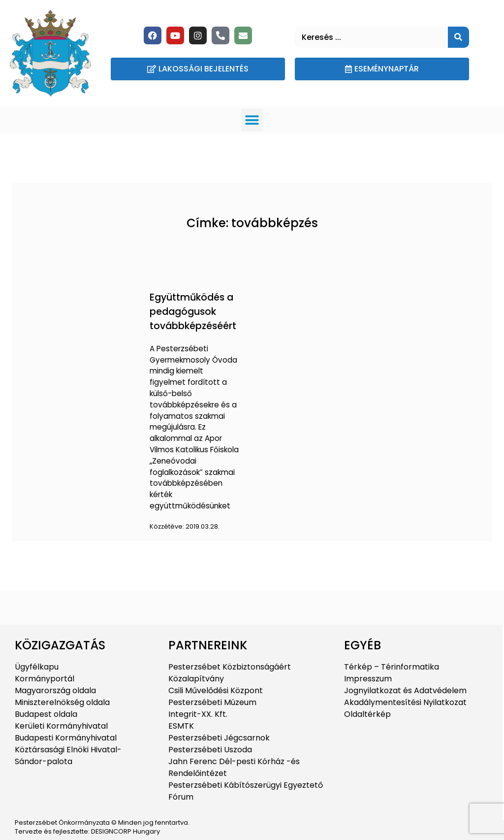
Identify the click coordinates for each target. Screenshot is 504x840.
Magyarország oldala (55, 690)
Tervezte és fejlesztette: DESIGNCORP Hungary (87, 831)
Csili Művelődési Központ (216, 690)
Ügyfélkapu (37, 667)
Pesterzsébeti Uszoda (210, 750)
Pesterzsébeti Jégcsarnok (219, 738)
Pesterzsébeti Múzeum (212, 702)
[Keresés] (458, 37)
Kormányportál (45, 679)
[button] (252, 120)
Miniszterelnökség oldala (62, 702)
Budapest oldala (46, 714)
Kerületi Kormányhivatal (61, 726)
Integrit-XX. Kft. (198, 714)
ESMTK (181, 726)
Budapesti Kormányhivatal (66, 738)
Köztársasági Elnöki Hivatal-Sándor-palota (68, 756)
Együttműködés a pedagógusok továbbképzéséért (193, 312)
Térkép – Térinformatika (392, 667)
